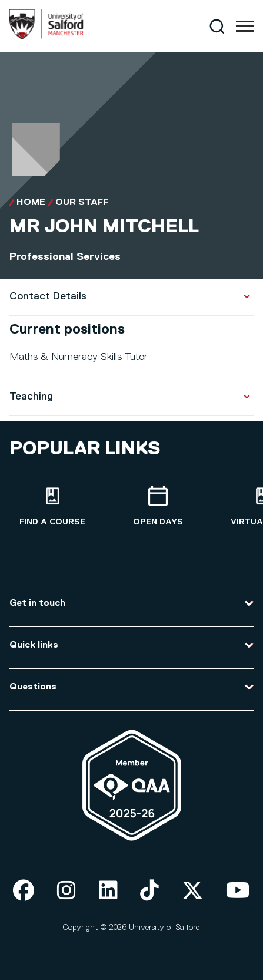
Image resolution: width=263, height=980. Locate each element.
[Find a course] (53, 507)
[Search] (217, 26)
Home (31, 203)
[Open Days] (158, 507)
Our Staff (82, 203)
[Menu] (245, 27)
